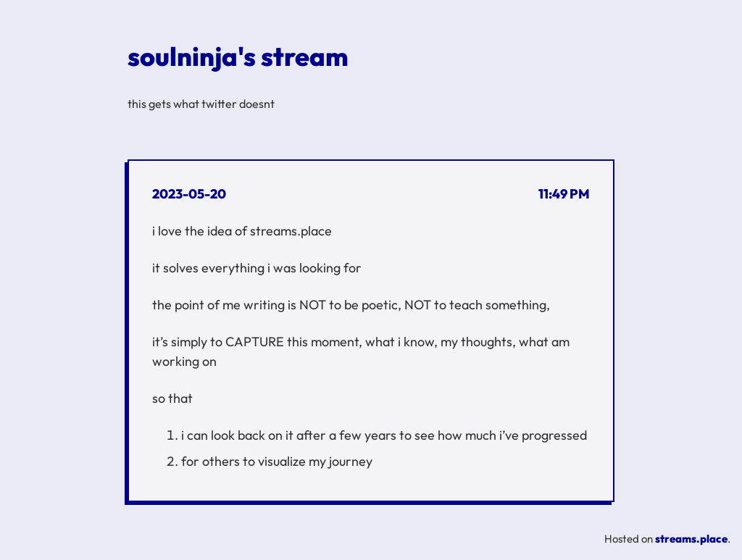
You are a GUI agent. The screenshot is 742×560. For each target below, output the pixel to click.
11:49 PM (564, 194)
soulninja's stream (238, 56)
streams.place (691, 539)
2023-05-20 (189, 194)
